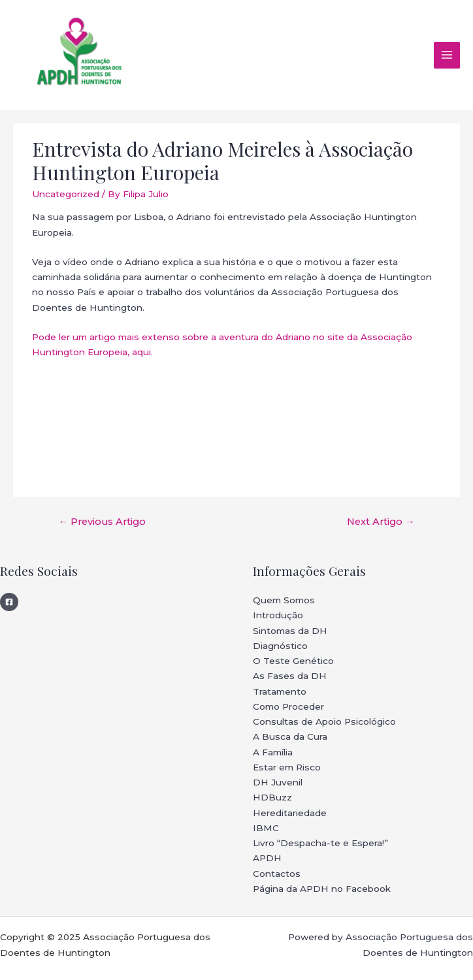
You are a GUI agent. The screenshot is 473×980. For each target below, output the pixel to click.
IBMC (266, 828)
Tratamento (280, 691)
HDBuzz (272, 797)
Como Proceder (288, 706)
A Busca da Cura (290, 736)
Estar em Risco (287, 767)
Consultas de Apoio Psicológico (324, 721)
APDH (267, 858)
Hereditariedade (290, 813)
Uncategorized (66, 194)
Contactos (277, 874)
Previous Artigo (102, 522)
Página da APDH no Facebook (322, 889)
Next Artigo (381, 522)
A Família (273, 752)
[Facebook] (9, 602)
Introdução (278, 615)
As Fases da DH (290, 676)
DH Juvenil (278, 782)
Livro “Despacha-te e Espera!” (320, 843)
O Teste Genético (293, 661)
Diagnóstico (280, 646)
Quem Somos (284, 600)
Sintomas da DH (290, 631)
